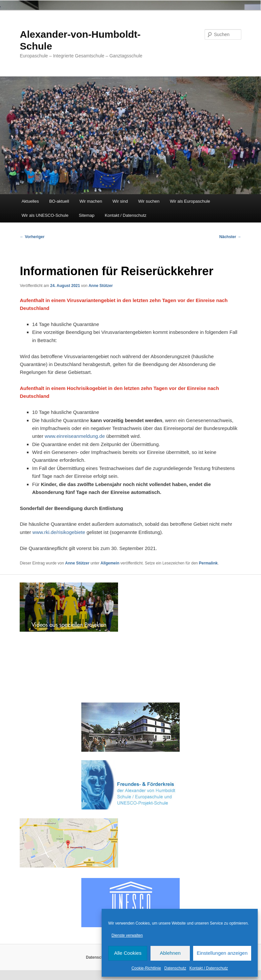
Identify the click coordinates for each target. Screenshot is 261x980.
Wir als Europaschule (190, 201)
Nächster (230, 237)
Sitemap (87, 215)
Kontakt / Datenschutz (209, 968)
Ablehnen (170, 953)
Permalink (208, 563)
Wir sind (120, 201)
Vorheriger (32, 237)
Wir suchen (149, 201)
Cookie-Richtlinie (146, 968)
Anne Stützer (101, 286)
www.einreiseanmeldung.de (75, 436)
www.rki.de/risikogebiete (59, 532)
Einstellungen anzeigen (222, 953)
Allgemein (110, 563)
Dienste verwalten (127, 935)
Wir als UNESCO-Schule (45, 215)
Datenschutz (175, 968)
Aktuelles (30, 201)
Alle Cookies (128, 953)
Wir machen (91, 201)
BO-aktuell (59, 201)
